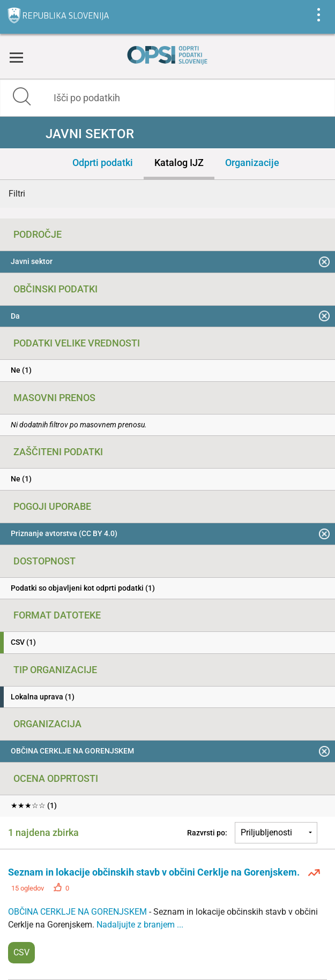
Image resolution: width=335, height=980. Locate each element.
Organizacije (252, 163)
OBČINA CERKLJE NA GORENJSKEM (79, 912)
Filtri (17, 194)
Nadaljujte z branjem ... (140, 925)
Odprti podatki (103, 163)
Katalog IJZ (179, 163)
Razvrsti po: (207, 833)
